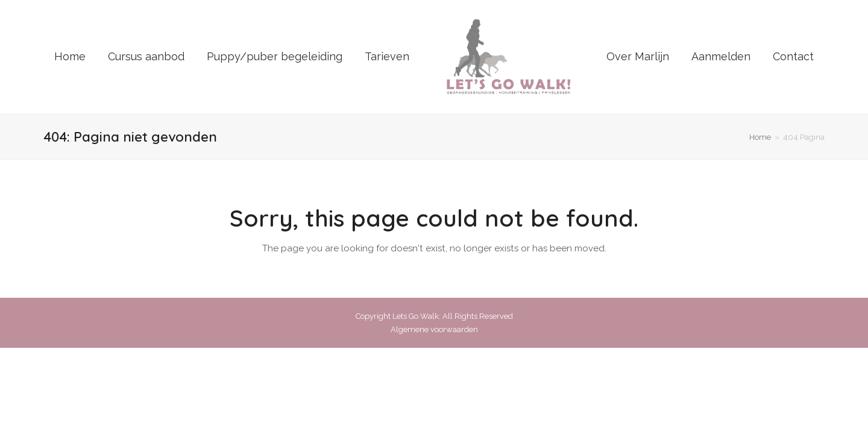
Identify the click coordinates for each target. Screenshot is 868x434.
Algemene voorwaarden (434, 329)
